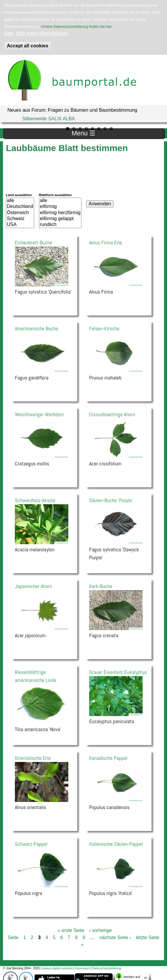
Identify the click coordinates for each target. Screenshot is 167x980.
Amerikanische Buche (37, 328)
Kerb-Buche (101, 586)
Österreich (20, 213)
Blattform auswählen (55, 195)
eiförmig (60, 207)
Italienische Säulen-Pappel (116, 844)
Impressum (82, 968)
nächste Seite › (115, 937)
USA (20, 225)
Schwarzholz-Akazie (35, 500)
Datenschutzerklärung (107, 968)
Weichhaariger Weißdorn (39, 414)
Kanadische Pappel (108, 758)
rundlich (60, 225)
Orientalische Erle (33, 758)
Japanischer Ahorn (33, 586)
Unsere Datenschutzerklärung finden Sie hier (76, 27)
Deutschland (20, 207)
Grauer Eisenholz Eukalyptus (118, 672)
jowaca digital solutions (57, 968)
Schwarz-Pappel (31, 844)
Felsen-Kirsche (104, 328)
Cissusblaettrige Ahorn (112, 414)
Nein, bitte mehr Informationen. (37, 33)
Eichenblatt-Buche (34, 242)
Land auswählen (19, 195)
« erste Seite (71, 930)
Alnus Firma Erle (106, 242)
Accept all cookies (28, 46)
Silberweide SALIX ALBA (49, 119)
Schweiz (20, 219)
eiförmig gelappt (60, 219)
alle (20, 201)
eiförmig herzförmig (60, 213)
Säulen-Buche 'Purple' (111, 500)
